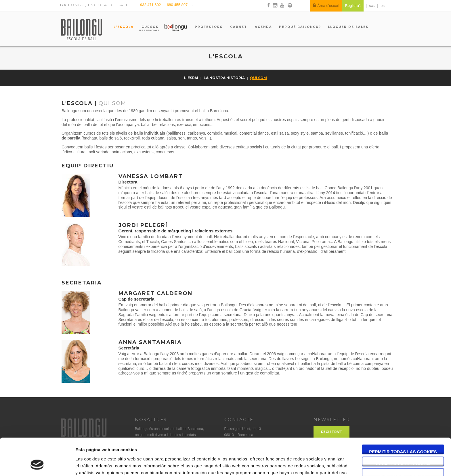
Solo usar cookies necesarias (403, 442)
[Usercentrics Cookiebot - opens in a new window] (37, 465)
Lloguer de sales (348, 27)
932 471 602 (151, 5)
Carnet (238, 27)
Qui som (258, 78)
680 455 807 (177, 5)
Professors (208, 27)
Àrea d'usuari (326, 6)
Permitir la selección (403, 430)
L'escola (123, 27)
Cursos (147, 28)
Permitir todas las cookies (403, 418)
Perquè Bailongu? (300, 27)
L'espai (192, 78)
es (383, 6)
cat (372, 6)
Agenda (263, 27)
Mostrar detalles (309, 465)
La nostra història (225, 78)
